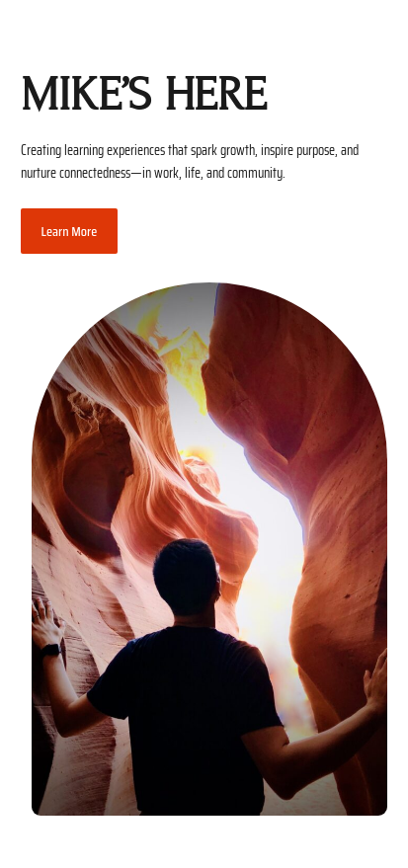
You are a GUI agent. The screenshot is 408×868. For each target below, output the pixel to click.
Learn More (70, 231)
